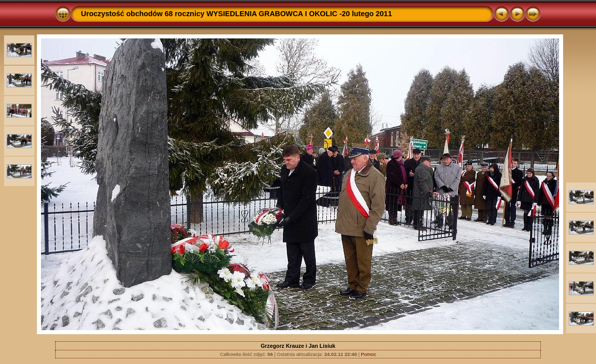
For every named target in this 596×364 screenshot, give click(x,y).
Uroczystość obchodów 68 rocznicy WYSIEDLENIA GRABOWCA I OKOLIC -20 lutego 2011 (237, 14)
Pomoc (368, 354)
